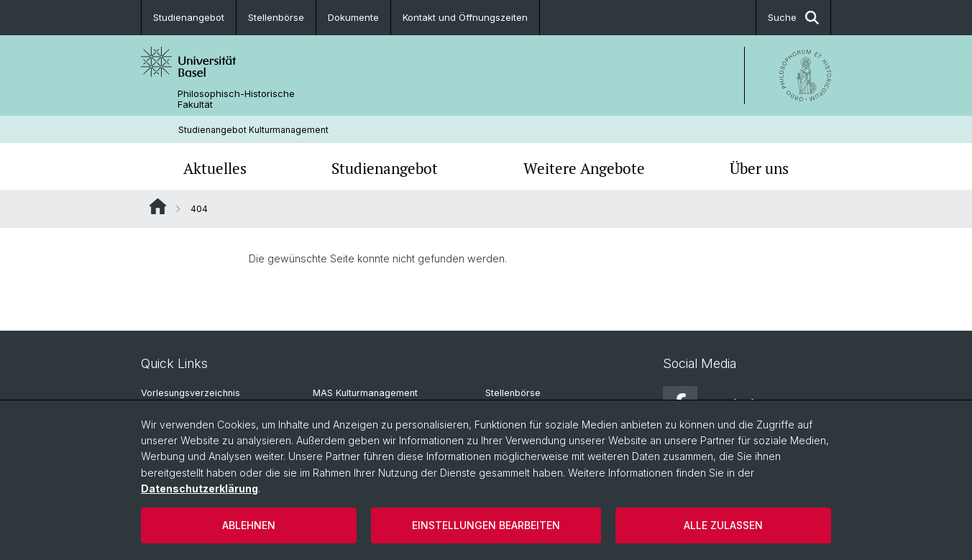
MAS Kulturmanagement (365, 393)
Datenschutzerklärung (200, 488)
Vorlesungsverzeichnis (191, 393)
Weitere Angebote (584, 168)
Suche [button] (793, 18)
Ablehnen (249, 525)
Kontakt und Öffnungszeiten (465, 17)
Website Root (158, 206)
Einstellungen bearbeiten (486, 525)
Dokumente (353, 17)
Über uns (759, 168)
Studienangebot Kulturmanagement (253, 130)
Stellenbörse (276, 17)
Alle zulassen (723, 525)
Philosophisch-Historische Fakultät (236, 99)
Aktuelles (215, 168)
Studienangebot (189, 17)
